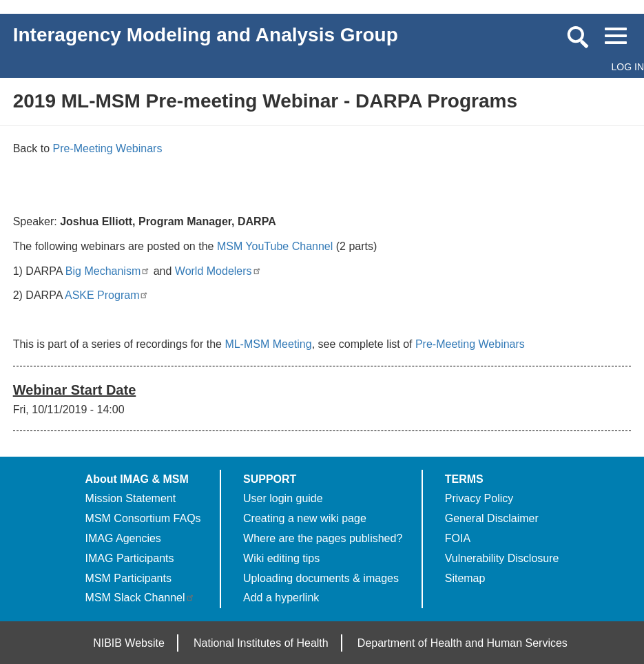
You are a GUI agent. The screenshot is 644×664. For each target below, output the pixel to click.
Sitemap (465, 578)
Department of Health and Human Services (463, 643)
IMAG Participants (130, 558)
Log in (628, 67)
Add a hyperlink (281, 598)
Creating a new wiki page (305, 518)
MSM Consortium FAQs (143, 518)
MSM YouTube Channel (275, 246)
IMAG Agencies (123, 538)
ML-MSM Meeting (268, 344)
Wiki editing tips (281, 558)
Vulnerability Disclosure (502, 558)
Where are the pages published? (323, 538)
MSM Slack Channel (140, 598)
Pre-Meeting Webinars (108, 148)
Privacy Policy (479, 498)
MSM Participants (128, 578)
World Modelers (218, 271)
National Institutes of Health (261, 643)
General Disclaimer (492, 518)
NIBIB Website (129, 643)
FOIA (458, 538)
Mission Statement (131, 498)
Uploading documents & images (321, 578)
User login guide (283, 498)
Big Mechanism (108, 271)
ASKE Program (107, 295)
